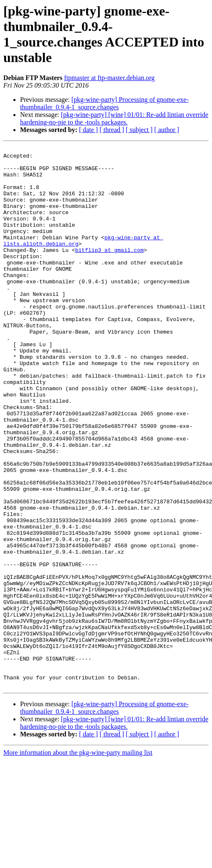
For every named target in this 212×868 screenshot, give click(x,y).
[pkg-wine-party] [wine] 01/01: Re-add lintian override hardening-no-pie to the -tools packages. (114, 118)
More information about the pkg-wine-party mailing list (78, 861)
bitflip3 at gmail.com (110, 271)
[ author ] (167, 130)
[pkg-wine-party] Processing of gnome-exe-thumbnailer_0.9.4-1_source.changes (104, 103)
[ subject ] (139, 130)
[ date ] (88, 130)
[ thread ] (112, 130)
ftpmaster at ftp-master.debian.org (109, 78)
